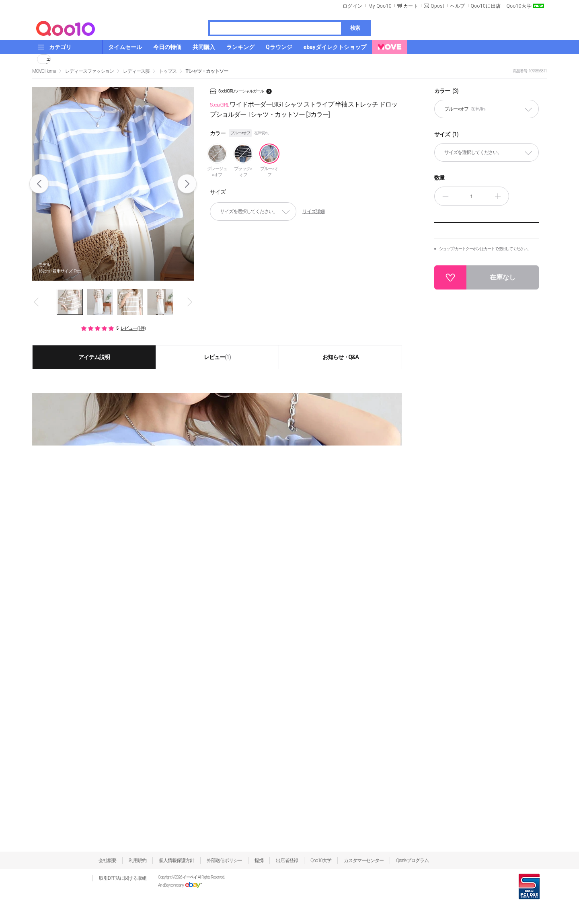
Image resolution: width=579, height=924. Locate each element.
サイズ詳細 (313, 211)
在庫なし (503, 277)
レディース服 (136, 71)
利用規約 (138, 860)
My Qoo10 (380, 6)
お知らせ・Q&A (341, 357)
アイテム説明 (94, 357)
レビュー (217, 357)
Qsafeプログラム (412, 860)
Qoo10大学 (519, 6)
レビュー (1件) (133, 328)
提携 (259, 860)
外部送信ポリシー (224, 860)
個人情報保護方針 (177, 860)
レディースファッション (89, 71)
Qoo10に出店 (486, 6)
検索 (355, 28)
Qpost (437, 6)
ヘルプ (458, 6)
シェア (48, 59)
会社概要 (107, 860)
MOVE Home (44, 71)
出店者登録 (287, 860)
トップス (168, 71)
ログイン (353, 6)
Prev (39, 184)
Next (187, 184)
